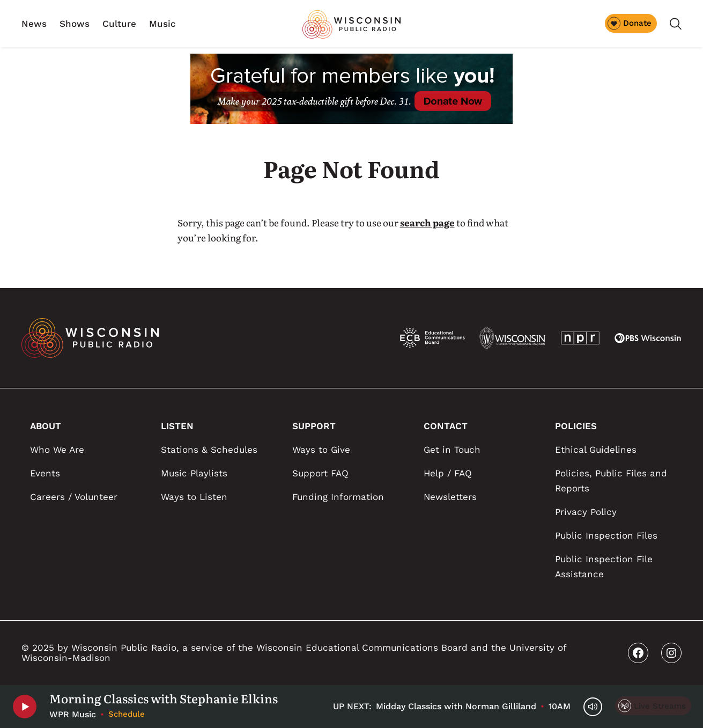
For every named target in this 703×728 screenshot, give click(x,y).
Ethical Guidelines (596, 450)
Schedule (127, 714)
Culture (119, 24)
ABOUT (46, 426)
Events (45, 473)
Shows (75, 24)
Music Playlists (194, 473)
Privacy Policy (586, 512)
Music (162, 24)
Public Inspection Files (606, 535)
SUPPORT (314, 426)
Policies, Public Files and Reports (611, 481)
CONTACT (446, 426)
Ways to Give (321, 450)
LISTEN (177, 426)
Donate (630, 23)
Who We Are (57, 450)
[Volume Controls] (593, 707)
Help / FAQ (448, 473)
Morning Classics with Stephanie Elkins (164, 698)
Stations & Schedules (209, 450)
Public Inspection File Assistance (604, 567)
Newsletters (450, 497)
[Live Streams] (653, 706)
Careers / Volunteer (74, 497)
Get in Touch (452, 450)
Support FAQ (320, 473)
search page (427, 222)
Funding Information (338, 497)
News (34, 24)
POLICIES (576, 426)
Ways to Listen (194, 497)
